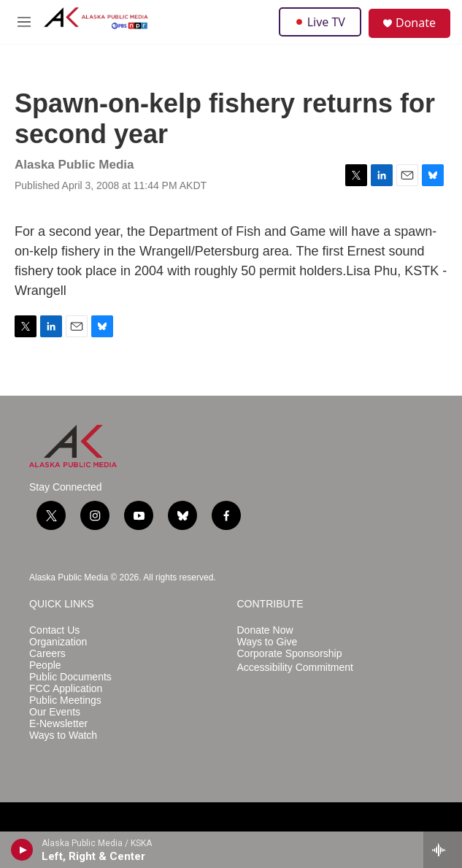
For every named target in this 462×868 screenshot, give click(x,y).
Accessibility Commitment (295, 668)
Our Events (55, 712)
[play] (22, 850)
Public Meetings (65, 700)
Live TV (320, 22)
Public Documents (70, 677)
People (45, 665)
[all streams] (443, 850)
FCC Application (66, 689)
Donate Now (265, 630)
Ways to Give (267, 642)
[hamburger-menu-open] (24, 22)
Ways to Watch (63, 736)
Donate (416, 23)
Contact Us (54, 630)
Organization (58, 642)
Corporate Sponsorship (290, 654)
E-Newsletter (58, 724)
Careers (47, 654)
